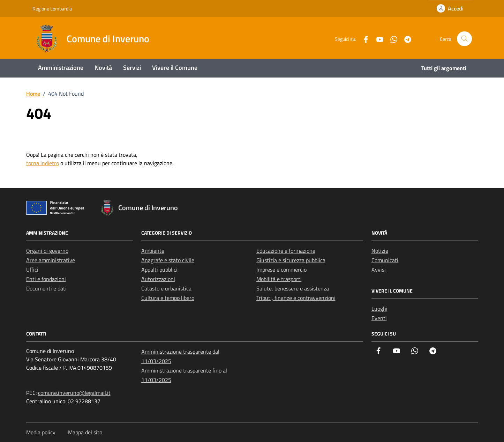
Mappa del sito (85, 432)
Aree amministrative (51, 260)
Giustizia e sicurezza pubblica (291, 260)
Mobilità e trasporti (279, 279)
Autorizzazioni (158, 279)
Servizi (132, 68)
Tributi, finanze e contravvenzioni (296, 298)
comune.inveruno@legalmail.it (74, 393)
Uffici (32, 270)
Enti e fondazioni (46, 279)
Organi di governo (47, 251)
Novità (103, 68)
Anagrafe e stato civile (168, 260)
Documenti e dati (46, 288)
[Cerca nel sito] (464, 39)
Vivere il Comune (175, 68)
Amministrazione (61, 68)
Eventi (379, 318)
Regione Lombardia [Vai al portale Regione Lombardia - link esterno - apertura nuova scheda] (52, 9)
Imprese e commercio (281, 270)
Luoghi (379, 309)
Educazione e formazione (286, 251)
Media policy (41, 432)
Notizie (380, 251)
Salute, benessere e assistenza (293, 288)
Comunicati (385, 260)
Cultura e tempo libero (168, 298)
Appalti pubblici (159, 270)
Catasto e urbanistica (166, 288)
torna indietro (43, 163)
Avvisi (379, 270)
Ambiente (153, 251)
